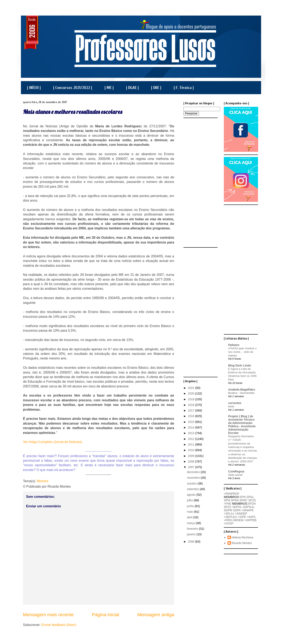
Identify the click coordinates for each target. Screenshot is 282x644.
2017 (192, 410)
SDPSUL (249, 507)
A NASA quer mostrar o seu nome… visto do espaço (242, 352)
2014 (192, 427)
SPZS (252, 500)
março (191, 523)
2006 (192, 542)
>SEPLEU (230, 517)
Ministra (43, 481)
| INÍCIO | (34, 88)
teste (231, 406)
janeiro (192, 534)
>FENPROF (232, 494)
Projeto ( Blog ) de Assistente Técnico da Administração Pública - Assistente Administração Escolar (242, 425)
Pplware (234, 345)
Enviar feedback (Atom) (59, 625)
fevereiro (193, 529)
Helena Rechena (242, 537)
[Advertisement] (200, 182)
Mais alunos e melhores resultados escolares (73, 112)
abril (190, 517)
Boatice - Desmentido (241, 393)
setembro (193, 489)
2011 (192, 444)
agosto (192, 495)
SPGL (250, 497)
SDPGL (237, 507)
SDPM (228, 510)
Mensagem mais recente (48, 615)
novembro (194, 478)
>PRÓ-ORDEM (234, 520)
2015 (192, 422)
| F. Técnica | (184, 88)
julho (190, 500)
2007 (192, 467)
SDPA (237, 510)
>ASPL (251, 517)
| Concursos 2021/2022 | (73, 88)
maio (190, 512)
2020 (192, 393)
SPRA (235, 500)
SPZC (228, 507)
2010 (192, 450)
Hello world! (235, 475)
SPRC (243, 500)
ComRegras (236, 471)
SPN (243, 497)
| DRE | (156, 88)
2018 (192, 405)
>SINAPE (248, 510)
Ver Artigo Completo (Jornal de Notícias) (52, 442)
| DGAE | (132, 88)
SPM (227, 500)
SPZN (252, 504)
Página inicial (106, 615)
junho (191, 506)
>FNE (228, 504)
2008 (192, 461)
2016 (192, 416)
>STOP (229, 523)
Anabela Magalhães (242, 390)
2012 (192, 439)
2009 (192, 456)
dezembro (194, 472)
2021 (192, 388)
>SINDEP (241, 514)
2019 (192, 399)
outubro (192, 483)
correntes (235, 403)
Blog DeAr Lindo (240, 365)
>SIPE (242, 517)
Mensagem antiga (156, 615)
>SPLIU (229, 514)
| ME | (109, 88)
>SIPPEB (250, 520)
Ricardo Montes (242, 543)
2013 (192, 433)
